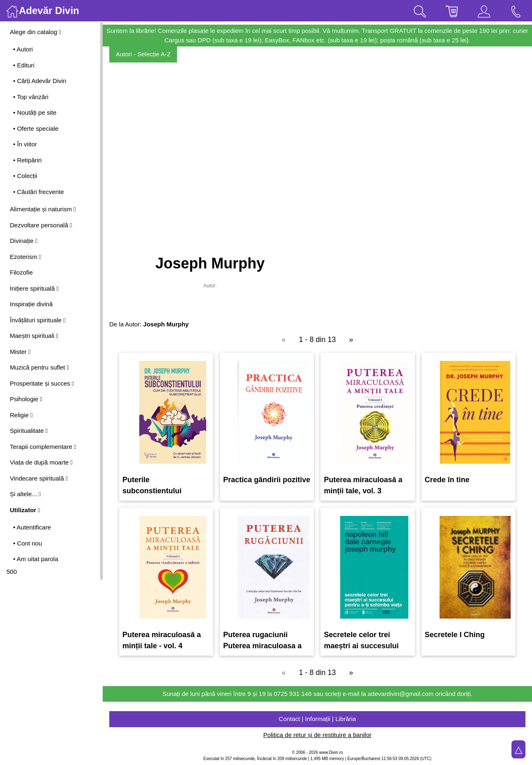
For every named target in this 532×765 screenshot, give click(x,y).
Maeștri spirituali (34, 336)
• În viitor (25, 144)
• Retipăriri (27, 160)
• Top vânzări (31, 97)
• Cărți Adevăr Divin (40, 81)
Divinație (24, 241)
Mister (20, 352)
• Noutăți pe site (35, 112)
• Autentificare (32, 527)
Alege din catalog (36, 32)
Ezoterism (25, 257)
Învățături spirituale (38, 320)
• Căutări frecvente (39, 192)
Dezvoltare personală (41, 225)
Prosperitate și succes (42, 383)
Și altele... (25, 494)
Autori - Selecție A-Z (143, 54)
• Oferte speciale (36, 128)
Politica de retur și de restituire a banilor (317, 735)
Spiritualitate (29, 431)
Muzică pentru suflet (39, 367)
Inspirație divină (31, 304)
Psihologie (26, 399)
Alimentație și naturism (43, 209)
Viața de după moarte (41, 462)
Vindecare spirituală (39, 478)
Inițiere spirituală (34, 288)
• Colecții (25, 176)
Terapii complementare (43, 447)
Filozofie (21, 272)
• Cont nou (28, 543)
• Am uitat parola (36, 559)
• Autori (23, 49)
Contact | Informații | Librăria (318, 719)
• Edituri (24, 65)
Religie (21, 415)
